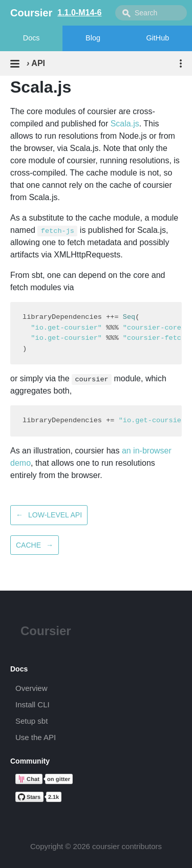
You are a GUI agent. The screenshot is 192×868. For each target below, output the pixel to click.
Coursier (46, 631)
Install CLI (33, 704)
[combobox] (151, 13)
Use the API (36, 737)
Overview (31, 688)
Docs (31, 38)
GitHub (157, 38)
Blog (93, 38)
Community (30, 761)
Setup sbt (31, 721)
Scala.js (125, 124)
